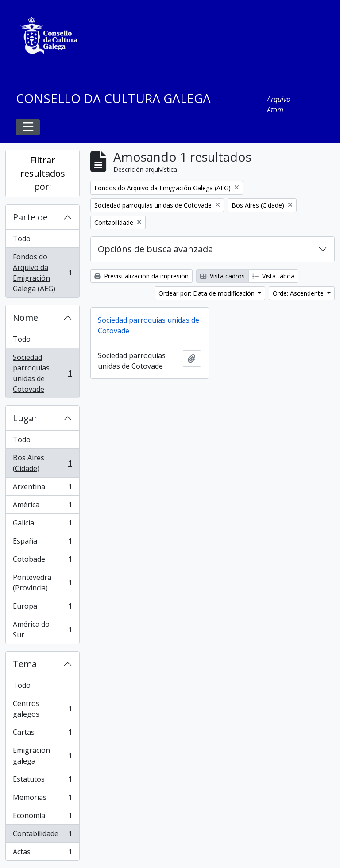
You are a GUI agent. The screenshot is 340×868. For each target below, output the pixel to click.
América (42, 507)
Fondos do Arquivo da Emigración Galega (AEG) (42, 273)
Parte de (30, 217)
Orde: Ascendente (299, 293)
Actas (42, 853)
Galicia (42, 525)
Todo (22, 239)
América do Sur (42, 629)
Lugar (25, 418)
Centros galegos (42, 709)
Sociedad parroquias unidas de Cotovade (42, 373)
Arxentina (42, 488)
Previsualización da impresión (141, 276)
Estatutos (42, 781)
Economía (42, 817)
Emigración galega (42, 756)
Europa (42, 608)
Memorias (42, 799)
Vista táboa (273, 276)
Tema (25, 664)
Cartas (42, 734)
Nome (25, 318)
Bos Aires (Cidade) (42, 463)
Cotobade (42, 561)
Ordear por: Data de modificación (207, 293)
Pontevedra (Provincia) (42, 583)
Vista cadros (222, 276)
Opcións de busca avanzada (155, 249)
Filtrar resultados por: (43, 173)
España (42, 543)
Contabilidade (42, 835)
